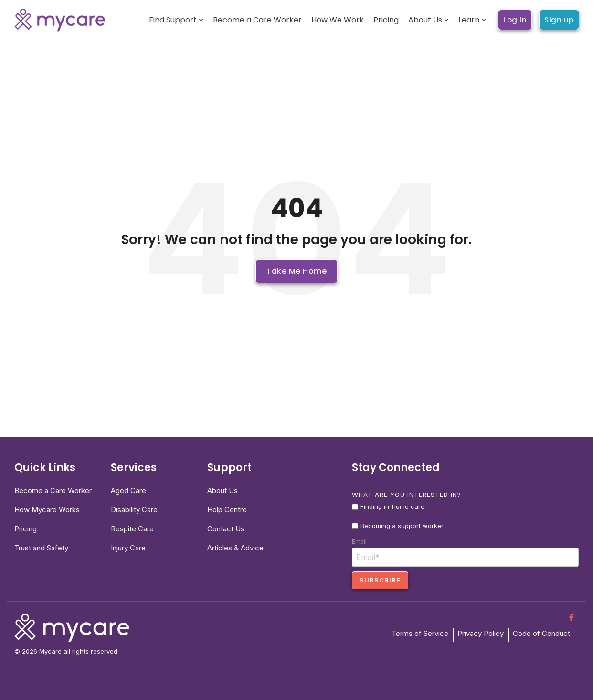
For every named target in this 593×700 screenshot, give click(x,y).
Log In (515, 20)
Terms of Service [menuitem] (420, 633)
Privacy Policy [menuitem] (481, 633)
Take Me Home (296, 271)
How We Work (338, 20)
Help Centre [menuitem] (227, 510)
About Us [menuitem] (222, 490)
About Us (429, 20)
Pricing (386, 20)
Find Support (176, 20)
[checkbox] (465, 516)
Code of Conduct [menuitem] (541, 633)
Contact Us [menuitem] (226, 529)
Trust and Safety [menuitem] (41, 548)
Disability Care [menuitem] (134, 510)
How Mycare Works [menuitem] (47, 510)
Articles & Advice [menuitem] (235, 548)
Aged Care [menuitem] (128, 490)
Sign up (559, 20)
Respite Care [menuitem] (132, 529)
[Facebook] (572, 617)
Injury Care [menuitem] (128, 548)
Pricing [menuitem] (26, 529)
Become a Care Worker (257, 20)
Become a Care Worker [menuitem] (53, 490)
